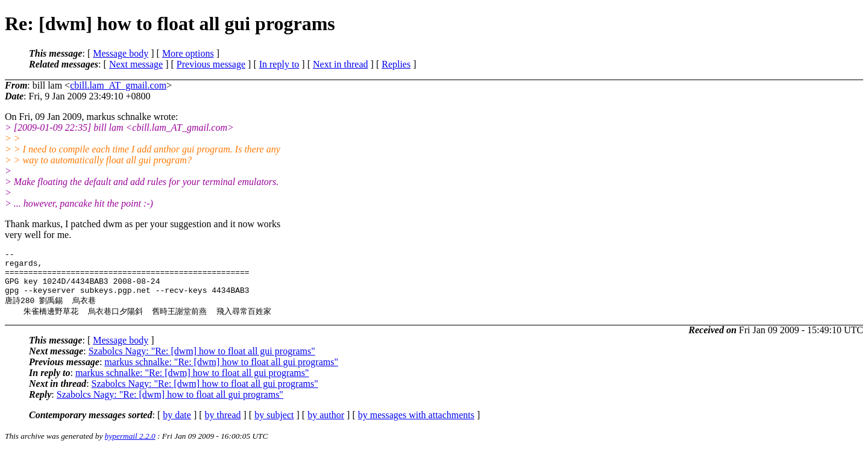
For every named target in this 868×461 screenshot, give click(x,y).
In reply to (279, 64)
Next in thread (341, 64)
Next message (136, 64)
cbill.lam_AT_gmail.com (118, 85)
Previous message (211, 64)
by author (326, 425)
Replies (396, 64)
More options (188, 53)
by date (177, 425)
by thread (223, 425)
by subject (274, 425)
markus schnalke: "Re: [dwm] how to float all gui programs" (221, 372)
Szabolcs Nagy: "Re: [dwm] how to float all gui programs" (202, 361)
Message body (121, 53)
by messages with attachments (416, 425)
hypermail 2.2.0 (130, 446)
